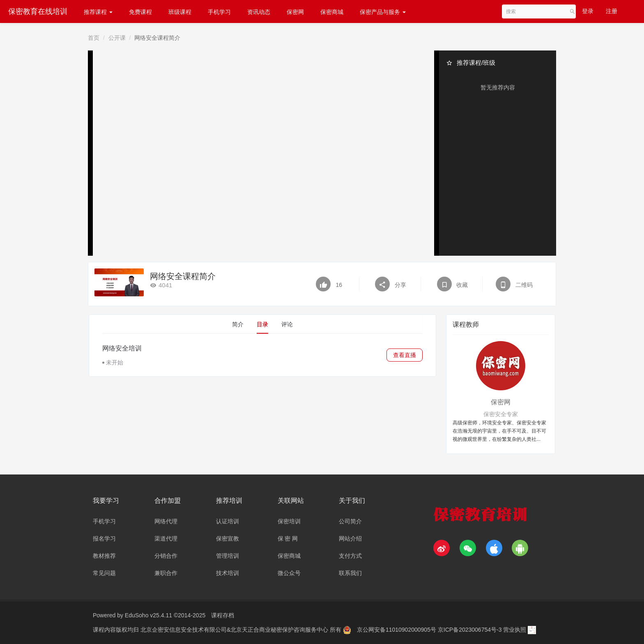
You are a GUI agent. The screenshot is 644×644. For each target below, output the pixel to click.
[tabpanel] (262, 355)
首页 (94, 38)
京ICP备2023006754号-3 (471, 630)
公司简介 (350, 521)
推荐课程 (98, 12)
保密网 (295, 12)
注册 (612, 11)
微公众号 (289, 573)
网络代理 (166, 521)
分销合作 (166, 556)
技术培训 (228, 573)
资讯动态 (259, 12)
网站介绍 (350, 539)
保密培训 (289, 521)
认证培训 (228, 521)
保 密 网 (288, 539)
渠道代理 (166, 539)
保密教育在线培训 (38, 11)
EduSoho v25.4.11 (148, 615)
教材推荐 (104, 556)
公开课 (117, 38)
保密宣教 (228, 539)
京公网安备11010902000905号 (397, 630)
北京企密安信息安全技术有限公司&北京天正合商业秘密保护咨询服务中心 (235, 630)
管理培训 (228, 556)
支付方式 (350, 556)
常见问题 (104, 573)
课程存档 (223, 615)
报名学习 (104, 539)
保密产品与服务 (383, 12)
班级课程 (180, 12)
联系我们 (350, 573)
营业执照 (515, 630)
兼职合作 (166, 573)
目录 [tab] (262, 324)
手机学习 (219, 12)
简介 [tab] (238, 324)
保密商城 (332, 12)
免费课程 (140, 12)
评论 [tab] (287, 324)
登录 (588, 11)
